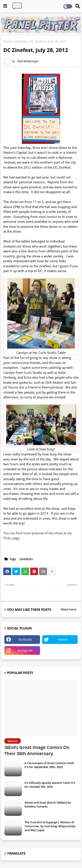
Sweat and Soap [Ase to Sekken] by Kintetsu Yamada (48, 804)
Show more (68, 609)
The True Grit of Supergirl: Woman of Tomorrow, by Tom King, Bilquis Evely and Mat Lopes (50, 826)
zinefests (21, 41)
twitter (63, 639)
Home (8, 41)
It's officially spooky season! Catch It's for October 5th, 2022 (50, 785)
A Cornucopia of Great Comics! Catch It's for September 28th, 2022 (49, 765)
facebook (25, 639)
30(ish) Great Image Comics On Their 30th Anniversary (37, 750)
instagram (25, 650)
